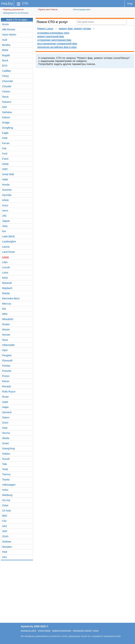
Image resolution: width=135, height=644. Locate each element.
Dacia (5, 97)
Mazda (6, 293)
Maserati (7, 283)
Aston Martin (9, 35)
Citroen (6, 92)
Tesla (5, 469)
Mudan (6, 324)
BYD (5, 66)
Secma (6, 433)
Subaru (6, 454)
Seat (5, 428)
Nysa (5, 340)
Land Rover (9, 252)
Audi (5, 40)
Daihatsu (7, 112)
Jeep (5, 226)
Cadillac (7, 71)
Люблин (7, 542)
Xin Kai (6, 500)
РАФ (5, 552)
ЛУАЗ (5, 536)
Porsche (7, 371)
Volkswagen (9, 485)
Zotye (5, 505)
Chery (5, 76)
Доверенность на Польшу (15, 13)
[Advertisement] (67, 591)
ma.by (7, 3)
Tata (4, 464)
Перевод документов (13, 9)
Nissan (6, 329)
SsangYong (8, 448)
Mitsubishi (8, 319)
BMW (5, 50)
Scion (5, 423)
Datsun (6, 117)
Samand (7, 412)
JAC (4, 216)
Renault (6, 386)
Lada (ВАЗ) (8, 236)
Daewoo (7, 102)
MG (4, 309)
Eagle (5, 133)
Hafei (5, 179)
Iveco (5, 211)
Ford (5, 154)
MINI (5, 314)
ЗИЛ (5, 531)
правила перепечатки (62, 630)
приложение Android (82, 630)
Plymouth (7, 361)
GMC (5, 169)
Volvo (5, 490)
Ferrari (6, 143)
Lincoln (6, 267)
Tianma (6, 474)
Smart (5, 443)
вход (130, 3)
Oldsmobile (8, 345)
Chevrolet (7, 81)
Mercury (7, 304)
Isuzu (5, 205)
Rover (5, 397)
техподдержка (44, 630)
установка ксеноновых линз (53, 33)
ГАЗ (4, 521)
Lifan (5, 262)
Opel (5, 350)
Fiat (4, 148)
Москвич (7, 547)
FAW (5, 138)
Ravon (6, 381)
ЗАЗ (4, 526)
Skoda (6, 438)
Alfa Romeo (9, 29)
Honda (6, 185)
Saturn (6, 417)
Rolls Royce (9, 392)
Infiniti (5, 200)
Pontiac (6, 366)
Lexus (5, 257)
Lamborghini (9, 242)
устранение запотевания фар (54, 40)
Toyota (6, 480)
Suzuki (6, 459)
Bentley (6, 45)
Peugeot (7, 355)
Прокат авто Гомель (47, 9)
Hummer (7, 190)
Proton (6, 376)
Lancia (6, 247)
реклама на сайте (28, 630)
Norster (6, 335)
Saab (5, 402)
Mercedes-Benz (11, 298)
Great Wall (8, 174)
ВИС (5, 516)
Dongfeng (8, 128)
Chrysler (7, 86)
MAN (5, 278)
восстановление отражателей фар (57, 44)
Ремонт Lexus (45, 29)
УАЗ (4, 557)
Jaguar (6, 221)
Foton (5, 159)
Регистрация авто (81, 9)
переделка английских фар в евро (57, 47)
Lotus (5, 273)
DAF (5, 107)
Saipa (5, 407)
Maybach (7, 288)
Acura (5, 24)
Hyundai (7, 195)
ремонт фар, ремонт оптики (75, 29)
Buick (5, 60)
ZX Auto (7, 511)
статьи (96, 630)
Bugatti (6, 55)
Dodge (6, 123)
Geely (5, 164)
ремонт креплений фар (51, 36)
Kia (4, 231)
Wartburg (7, 495)
